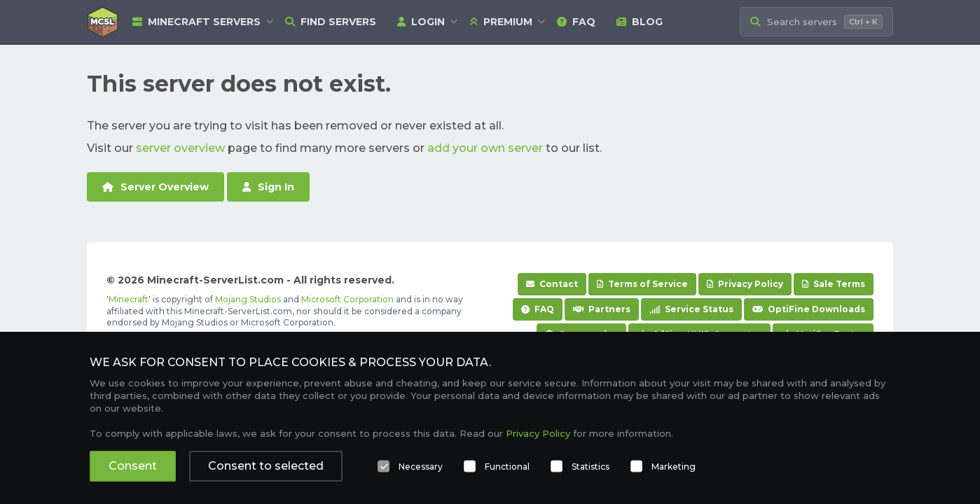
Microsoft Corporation (347, 299)
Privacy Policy (745, 284)
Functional (507, 467)
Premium (501, 22)
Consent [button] (133, 466)
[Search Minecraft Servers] (816, 22)
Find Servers (331, 22)
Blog (640, 22)
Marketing (674, 467)
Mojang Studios (248, 299)
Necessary (421, 467)
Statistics (591, 467)
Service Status (691, 309)
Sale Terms (834, 284)
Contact (552, 284)
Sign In (268, 187)
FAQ (576, 22)
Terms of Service (642, 284)
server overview (180, 148)
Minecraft (129, 299)
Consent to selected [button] (266, 466)
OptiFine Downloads (809, 309)
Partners (602, 309)
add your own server (485, 148)
